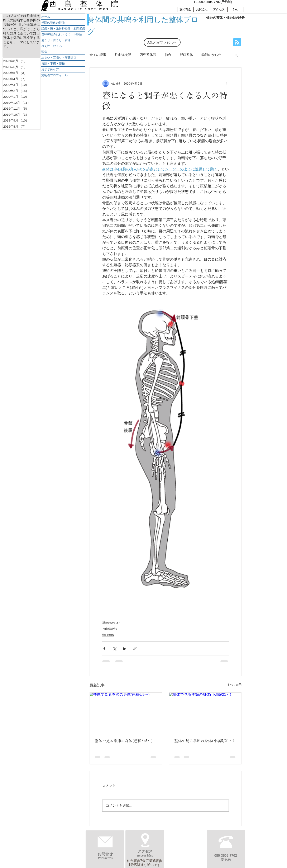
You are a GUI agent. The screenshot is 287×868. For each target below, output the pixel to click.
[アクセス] (219, 10)
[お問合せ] (202, 10)
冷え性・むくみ (52, 46)
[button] (236, 55)
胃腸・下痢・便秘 (53, 63)
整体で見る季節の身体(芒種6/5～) (124, 741)
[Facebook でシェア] (104, 648)
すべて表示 (234, 685)
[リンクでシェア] (135, 648)
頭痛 (44, 52)
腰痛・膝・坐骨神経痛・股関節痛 (63, 28)
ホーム (46, 17)
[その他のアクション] (226, 84)
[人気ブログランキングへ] (162, 42)
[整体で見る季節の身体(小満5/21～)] (205, 713)
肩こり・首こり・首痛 (56, 40)
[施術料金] (185, 10)
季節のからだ (211, 55)
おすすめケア (50, 69)
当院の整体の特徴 (53, 23)
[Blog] (236, 10)
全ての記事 (98, 55)
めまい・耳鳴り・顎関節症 (59, 58)
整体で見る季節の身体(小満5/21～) (204, 741)
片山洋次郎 (123, 55)
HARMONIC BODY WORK (85, 9)
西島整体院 (148, 55)
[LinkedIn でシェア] (125, 648)
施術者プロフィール (54, 75)
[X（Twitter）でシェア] (114, 648)
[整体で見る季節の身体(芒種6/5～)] (126, 713)
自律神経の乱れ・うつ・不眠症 (62, 34)
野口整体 (186, 55)
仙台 (168, 55)
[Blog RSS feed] (237, 42)
